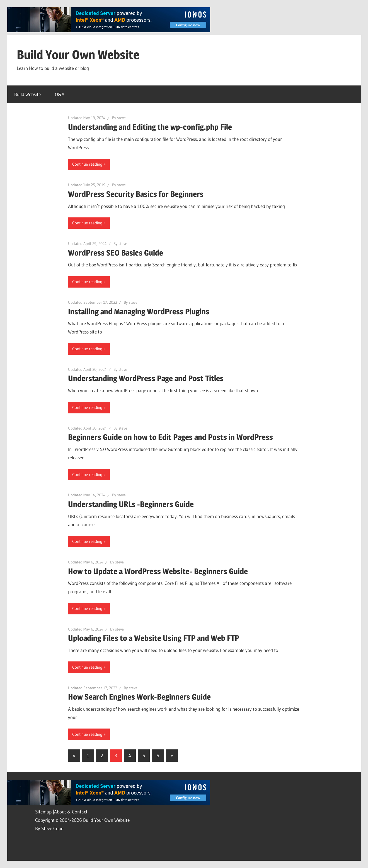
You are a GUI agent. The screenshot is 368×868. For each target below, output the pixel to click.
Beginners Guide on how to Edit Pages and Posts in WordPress (170, 437)
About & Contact (71, 812)
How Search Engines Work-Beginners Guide (139, 697)
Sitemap (44, 812)
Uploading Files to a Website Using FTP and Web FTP (154, 638)
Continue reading (87, 164)
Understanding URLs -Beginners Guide (131, 504)
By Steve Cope (49, 828)
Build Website (27, 94)
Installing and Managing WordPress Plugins (139, 312)
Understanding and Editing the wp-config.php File (150, 127)
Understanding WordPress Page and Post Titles (146, 378)
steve (121, 118)
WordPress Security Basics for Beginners (136, 194)
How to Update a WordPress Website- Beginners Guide (158, 571)
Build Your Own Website (78, 55)
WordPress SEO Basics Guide (116, 253)
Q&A (60, 94)
